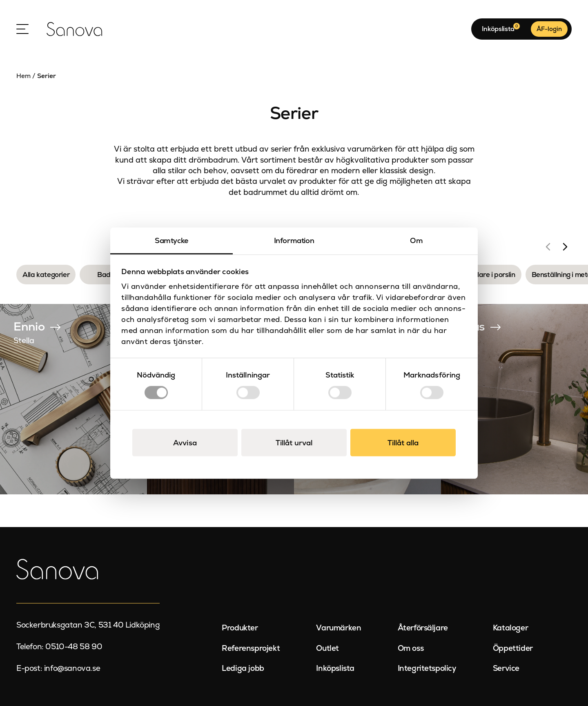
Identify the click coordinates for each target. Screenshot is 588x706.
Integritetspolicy (427, 668)
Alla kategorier (46, 275)
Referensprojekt (251, 648)
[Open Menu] (22, 29)
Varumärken (339, 628)
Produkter (240, 628)
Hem (23, 76)
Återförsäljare (423, 628)
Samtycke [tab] (171, 240)
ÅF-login (549, 29)
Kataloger (510, 628)
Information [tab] (294, 240)
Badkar (109, 275)
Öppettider (513, 648)
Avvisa (185, 442)
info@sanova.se (72, 668)
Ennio (29, 326)
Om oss (411, 648)
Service (506, 668)
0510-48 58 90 (74, 647)
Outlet (327, 648)
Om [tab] (416, 240)
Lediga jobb (243, 668)
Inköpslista (335, 668)
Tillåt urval (294, 442)
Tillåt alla (403, 442)
